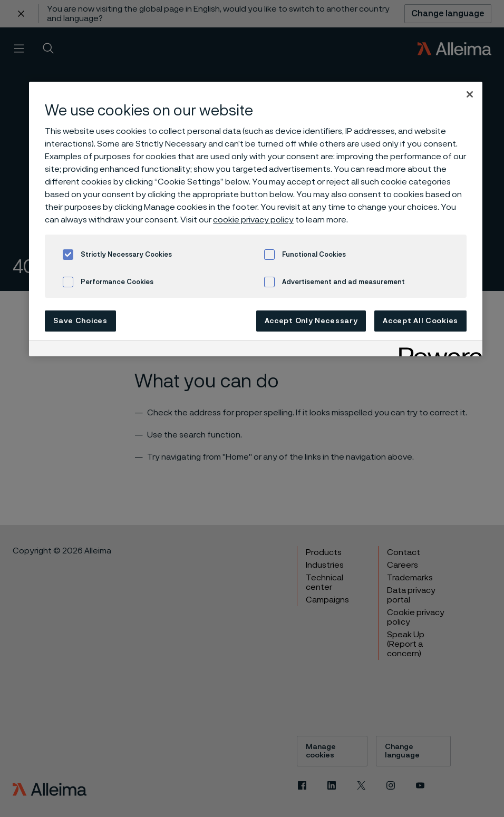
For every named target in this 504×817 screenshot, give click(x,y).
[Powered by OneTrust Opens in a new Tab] (437, 350)
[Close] (470, 94)
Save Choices (80, 321)
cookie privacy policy (253, 220)
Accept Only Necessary (311, 321)
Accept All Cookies (420, 321)
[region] (256, 219)
